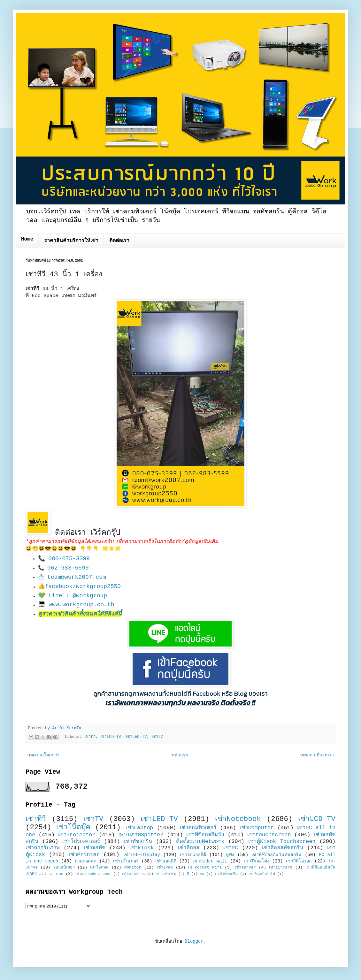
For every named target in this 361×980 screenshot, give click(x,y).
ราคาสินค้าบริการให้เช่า (71, 241)
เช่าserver (245, 868)
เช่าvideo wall (210, 861)
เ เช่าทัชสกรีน (227, 874)
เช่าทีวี (90, 737)
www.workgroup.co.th (81, 605)
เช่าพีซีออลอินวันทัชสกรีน (277, 855)
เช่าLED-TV (136, 737)
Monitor (133, 868)
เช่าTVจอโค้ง (257, 861)
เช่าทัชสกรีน (138, 842)
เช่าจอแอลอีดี (193, 855)
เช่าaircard (281, 868)
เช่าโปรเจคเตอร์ (81, 842)
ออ (202, 874)
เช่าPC (231, 848)
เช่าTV (157, 737)
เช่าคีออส (189, 848)
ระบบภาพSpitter (141, 835)
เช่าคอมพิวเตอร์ (198, 828)
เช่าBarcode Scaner (93, 874)
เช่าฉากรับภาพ (43, 848)
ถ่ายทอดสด (86, 861)
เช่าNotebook (238, 819)
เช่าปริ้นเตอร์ (126, 861)
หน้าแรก (180, 755)
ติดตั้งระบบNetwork (200, 842)
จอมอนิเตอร (64, 868)
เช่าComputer (257, 828)
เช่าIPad (165, 868)
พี (188, 874)
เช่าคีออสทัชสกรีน (283, 848)
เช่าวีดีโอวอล (299, 861)
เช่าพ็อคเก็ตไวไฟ (262, 874)
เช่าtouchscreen (269, 835)
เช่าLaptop (139, 828)
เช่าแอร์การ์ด (166, 874)
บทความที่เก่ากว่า (317, 755)
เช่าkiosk (142, 848)
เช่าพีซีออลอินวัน (205, 835)
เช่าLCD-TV (111, 737)
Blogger (194, 941)
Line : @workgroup (78, 596)
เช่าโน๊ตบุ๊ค (73, 827)
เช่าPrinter (84, 855)
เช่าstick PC (134, 874)
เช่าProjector (77, 835)
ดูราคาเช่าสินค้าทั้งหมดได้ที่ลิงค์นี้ (80, 614)
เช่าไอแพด (99, 868)
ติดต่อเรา (119, 241)
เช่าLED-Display (142, 855)
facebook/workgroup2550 (83, 586)
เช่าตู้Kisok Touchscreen (282, 842)
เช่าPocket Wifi (205, 868)
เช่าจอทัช (95, 848)
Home (27, 239)
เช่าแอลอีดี (166, 861)
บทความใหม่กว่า (43, 755)
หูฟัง (230, 855)
